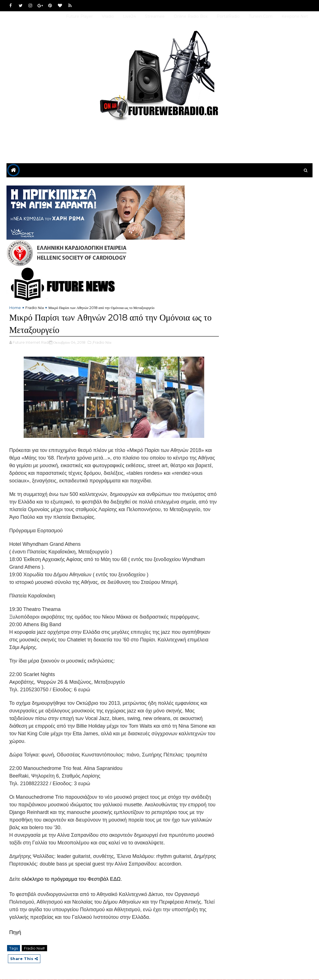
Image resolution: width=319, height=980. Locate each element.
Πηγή (15, 933)
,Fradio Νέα (102, 343)
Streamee (155, 16)
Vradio (108, 16)
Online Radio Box (191, 16)
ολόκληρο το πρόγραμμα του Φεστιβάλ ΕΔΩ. (72, 879)
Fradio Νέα (35, 308)
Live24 (129, 16)
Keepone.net (295, 16)
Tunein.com (261, 16)
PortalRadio (228, 16)
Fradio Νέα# (35, 948)
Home (15, 308)
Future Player (79, 16)
